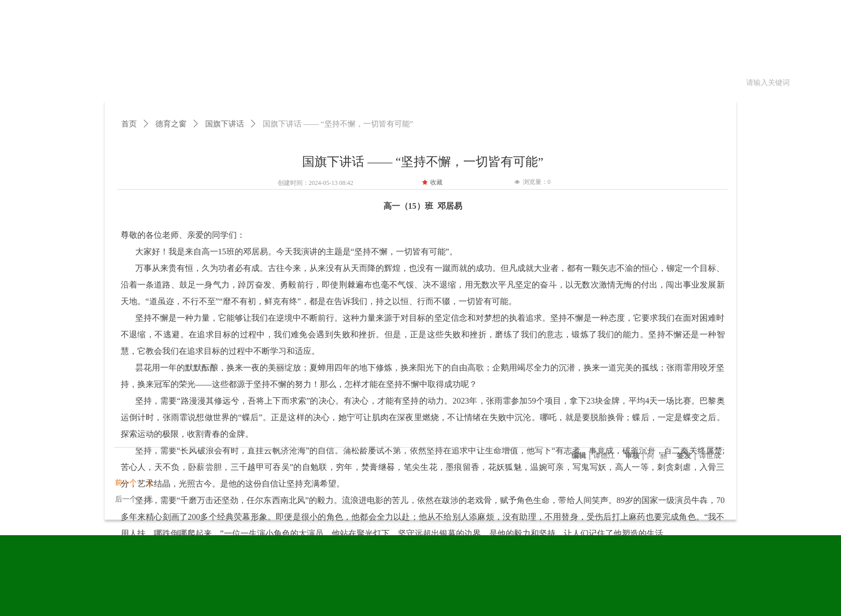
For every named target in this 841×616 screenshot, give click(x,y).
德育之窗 (171, 124)
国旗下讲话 (225, 124)
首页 (129, 124)
